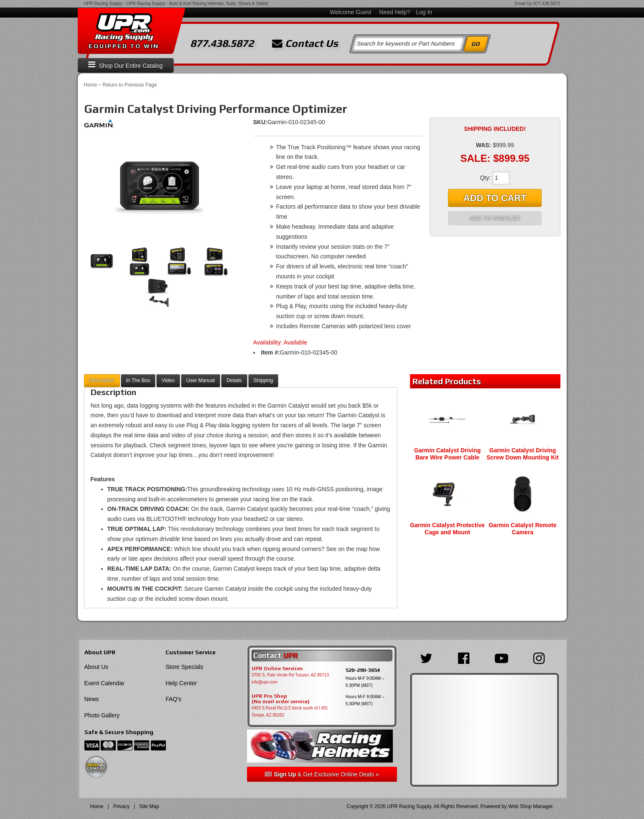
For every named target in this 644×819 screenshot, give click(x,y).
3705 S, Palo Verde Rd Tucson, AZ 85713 (290, 675)
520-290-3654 (363, 670)
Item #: (271, 352)
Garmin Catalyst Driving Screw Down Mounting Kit (523, 454)
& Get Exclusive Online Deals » (322, 774)
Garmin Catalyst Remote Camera (523, 529)
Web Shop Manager (530, 806)
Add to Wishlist (495, 218)
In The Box (138, 380)
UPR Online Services (277, 668)
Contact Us (305, 43)
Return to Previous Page (130, 85)
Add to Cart (495, 198)
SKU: (260, 122)
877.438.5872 (547, 3)
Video (168, 380)
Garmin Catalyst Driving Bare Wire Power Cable (448, 454)
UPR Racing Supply (103, 3)
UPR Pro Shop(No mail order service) (281, 699)
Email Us (523, 3)
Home (91, 85)
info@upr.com (265, 682)
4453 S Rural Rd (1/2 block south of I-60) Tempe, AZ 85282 (290, 712)
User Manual (201, 380)
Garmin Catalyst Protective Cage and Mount (447, 529)
